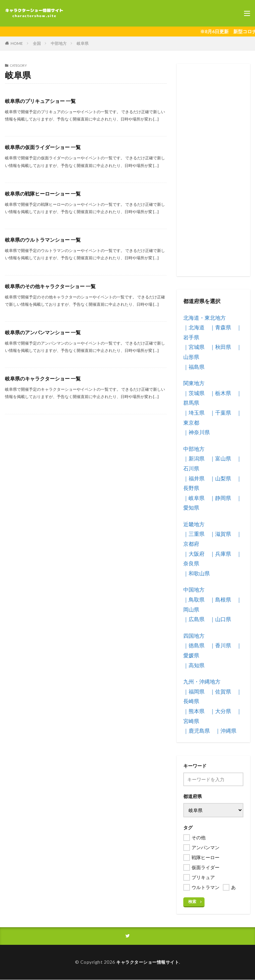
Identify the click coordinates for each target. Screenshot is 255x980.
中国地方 (194, 589)
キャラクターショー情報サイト (148, 963)
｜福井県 (194, 478)
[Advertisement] (213, 170)
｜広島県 (194, 619)
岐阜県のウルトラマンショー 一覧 (45, 240)
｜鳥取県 (194, 599)
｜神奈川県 (197, 432)
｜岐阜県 (194, 498)
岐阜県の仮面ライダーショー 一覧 (45, 147)
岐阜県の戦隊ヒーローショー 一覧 (45, 193)
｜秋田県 (220, 347)
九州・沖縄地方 (202, 681)
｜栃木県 (220, 393)
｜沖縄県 (226, 731)
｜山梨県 (220, 478)
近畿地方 (194, 524)
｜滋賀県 (220, 534)
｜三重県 (194, 534)
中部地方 (59, 43)
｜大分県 (220, 711)
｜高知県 (194, 665)
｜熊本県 (194, 711)
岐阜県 (83, 43)
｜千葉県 (220, 412)
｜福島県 (194, 367)
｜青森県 (220, 327)
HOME (17, 43)
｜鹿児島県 (197, 731)
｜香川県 (220, 645)
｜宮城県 (194, 347)
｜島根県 (220, 599)
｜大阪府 (194, 554)
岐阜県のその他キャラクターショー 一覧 (53, 286)
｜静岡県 (220, 498)
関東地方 (194, 383)
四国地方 (194, 636)
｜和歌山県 (197, 573)
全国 (37, 43)
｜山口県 (220, 619)
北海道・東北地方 (205, 318)
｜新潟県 (194, 458)
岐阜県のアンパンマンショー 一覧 (45, 332)
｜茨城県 (194, 393)
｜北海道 (194, 327)
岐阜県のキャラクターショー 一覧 (45, 378)
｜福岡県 (194, 691)
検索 (192, 901)
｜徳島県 (194, 645)
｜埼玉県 (194, 412)
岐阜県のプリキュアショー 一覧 (43, 101)
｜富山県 (220, 458)
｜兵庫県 (220, 554)
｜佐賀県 (220, 691)
